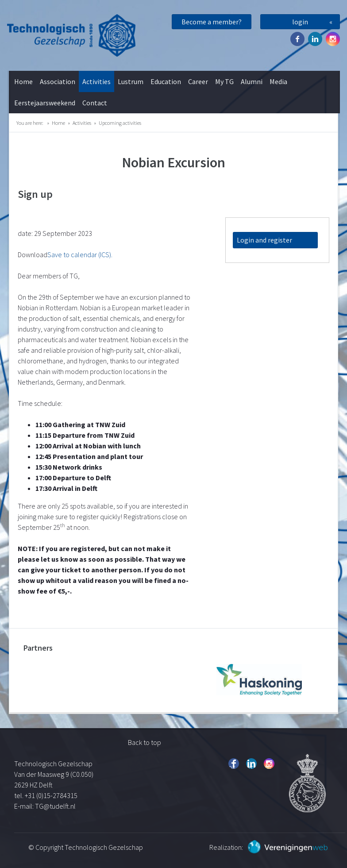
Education (166, 81)
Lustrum (131, 81)
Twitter (315, 39)
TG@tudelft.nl (56, 806)
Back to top (145, 742)
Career (198, 81)
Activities (96, 81)
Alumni (252, 81)
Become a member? (212, 22)
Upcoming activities (120, 123)
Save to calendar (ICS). (80, 255)
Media (278, 81)
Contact (95, 103)
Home (23, 81)
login (300, 22)
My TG (224, 81)
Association (58, 81)
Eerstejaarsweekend (45, 103)
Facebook (297, 39)
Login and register (264, 240)
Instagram (333, 39)
